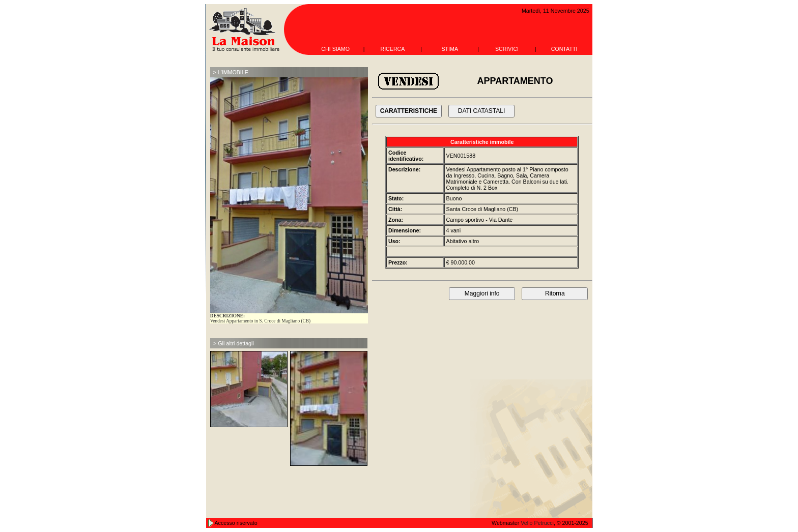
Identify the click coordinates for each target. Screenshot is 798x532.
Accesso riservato (236, 523)
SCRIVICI (507, 49)
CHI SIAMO (335, 49)
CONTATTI (564, 49)
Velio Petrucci (537, 523)
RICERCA (392, 49)
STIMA (450, 49)
